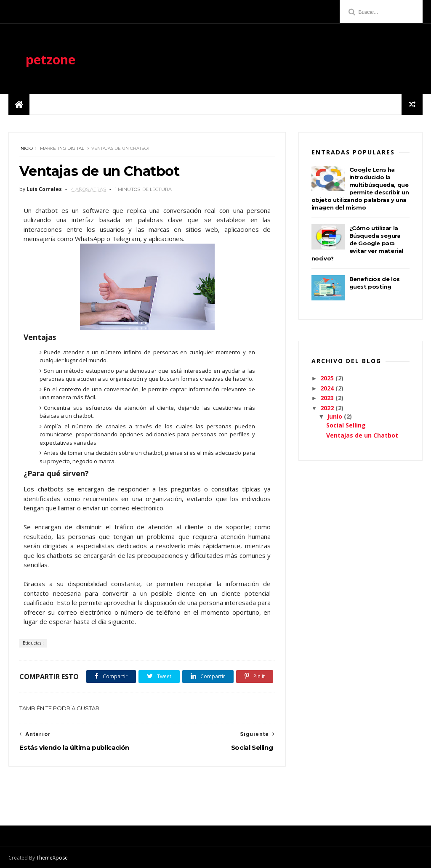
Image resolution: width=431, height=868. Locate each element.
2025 (328, 378)
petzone (51, 60)
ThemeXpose (52, 858)
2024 (328, 388)
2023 (328, 398)
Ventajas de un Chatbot (362, 435)
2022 (328, 408)
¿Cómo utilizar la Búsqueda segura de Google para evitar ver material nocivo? (357, 243)
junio (336, 416)
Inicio (26, 148)
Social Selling (346, 425)
